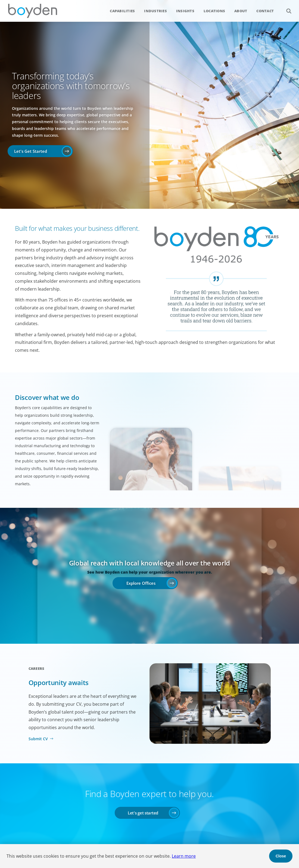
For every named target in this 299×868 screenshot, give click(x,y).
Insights (185, 11)
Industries (155, 11)
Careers (37, 668)
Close (281, 856)
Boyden (33, 11)
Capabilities (122, 11)
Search (286, 8)
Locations (214, 11)
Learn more (184, 856)
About (241, 11)
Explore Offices (141, 583)
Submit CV (38, 739)
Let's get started (143, 813)
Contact (265, 11)
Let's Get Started (31, 151)
